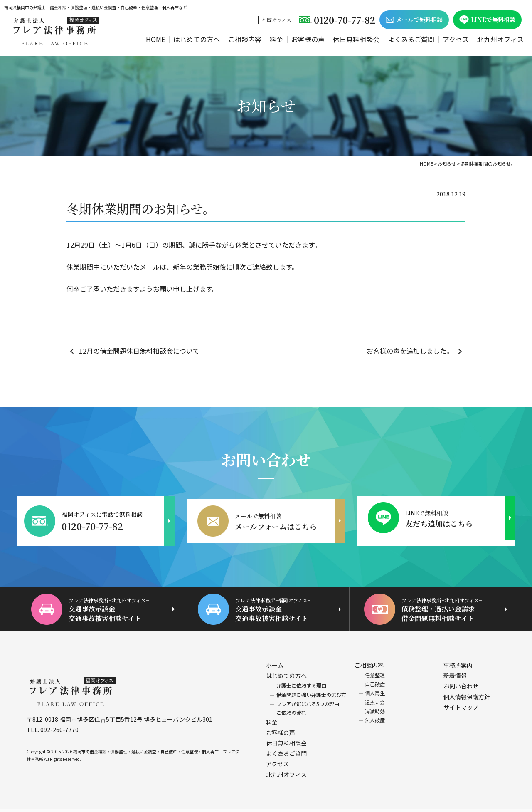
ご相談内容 (245, 39)
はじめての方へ (197, 39)
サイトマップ (461, 701)
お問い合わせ (461, 680)
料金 (276, 39)
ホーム (275, 659)
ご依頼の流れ (291, 706)
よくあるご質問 (411, 39)
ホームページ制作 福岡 (507, 807)
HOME (155, 39)
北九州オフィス (500, 39)
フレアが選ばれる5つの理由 (308, 697)
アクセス (456, 39)
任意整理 (375, 669)
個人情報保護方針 (467, 691)
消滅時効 (375, 705)
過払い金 (375, 696)
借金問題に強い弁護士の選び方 (311, 688)
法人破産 (375, 714)
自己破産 (375, 678)
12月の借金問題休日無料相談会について (139, 351)
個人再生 (375, 687)
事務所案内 (458, 659)
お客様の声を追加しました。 (410, 351)
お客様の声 (308, 39)
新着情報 (455, 669)
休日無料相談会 (356, 39)
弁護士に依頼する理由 (301, 680)
